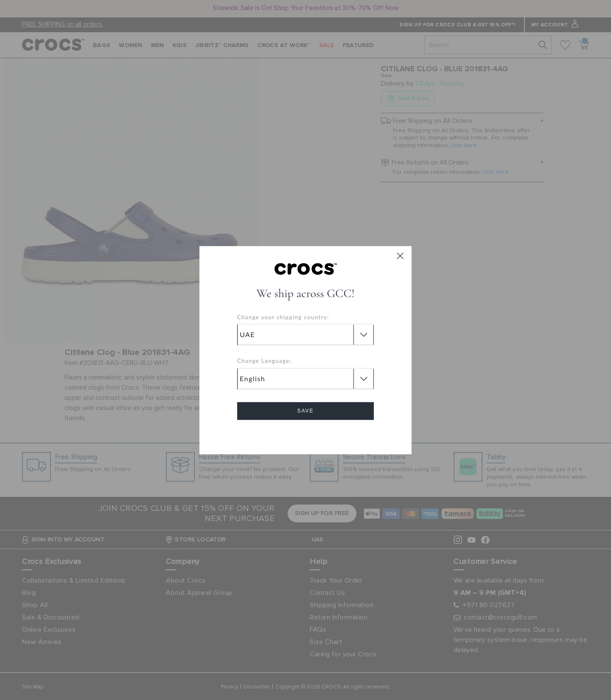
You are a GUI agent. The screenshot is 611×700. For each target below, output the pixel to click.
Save (305, 411)
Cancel (306, 435)
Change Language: (264, 361)
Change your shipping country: (283, 317)
